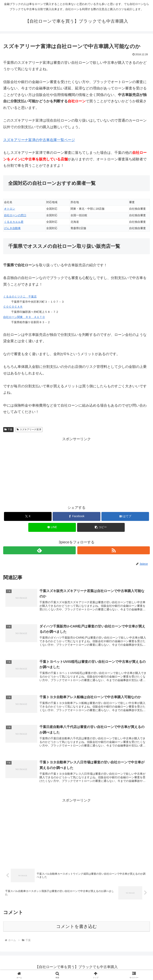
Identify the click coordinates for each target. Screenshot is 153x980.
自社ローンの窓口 (15, 215)
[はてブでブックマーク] (125, 516)
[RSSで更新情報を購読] (114, 550)
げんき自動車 (12, 228)
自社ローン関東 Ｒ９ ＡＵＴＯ (24, 317)
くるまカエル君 (14, 222)
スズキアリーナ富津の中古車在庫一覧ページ (39, 140)
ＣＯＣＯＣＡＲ (13, 307)
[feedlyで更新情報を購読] (39, 550)
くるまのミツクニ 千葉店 (20, 297)
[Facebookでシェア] (76, 516)
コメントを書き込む (77, 928)
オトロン (10, 209)
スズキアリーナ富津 (29, 429)
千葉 (8, 429)
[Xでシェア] (28, 516)
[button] (101, 527)
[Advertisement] (76, 470)
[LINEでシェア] (52, 527)
